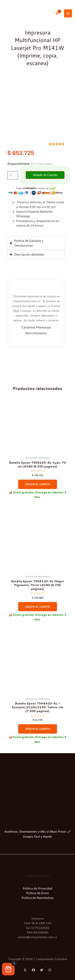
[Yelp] (25, 970)
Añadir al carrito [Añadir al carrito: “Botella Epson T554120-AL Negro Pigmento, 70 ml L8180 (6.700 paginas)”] (38, 607)
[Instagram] (50, 970)
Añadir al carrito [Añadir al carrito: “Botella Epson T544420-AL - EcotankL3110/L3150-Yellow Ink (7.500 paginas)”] (38, 729)
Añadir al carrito (45, 175)
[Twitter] (42, 970)
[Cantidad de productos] (13, 175)
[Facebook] (33, 970)
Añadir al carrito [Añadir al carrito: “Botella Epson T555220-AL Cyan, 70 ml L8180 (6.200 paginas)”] (38, 484)
